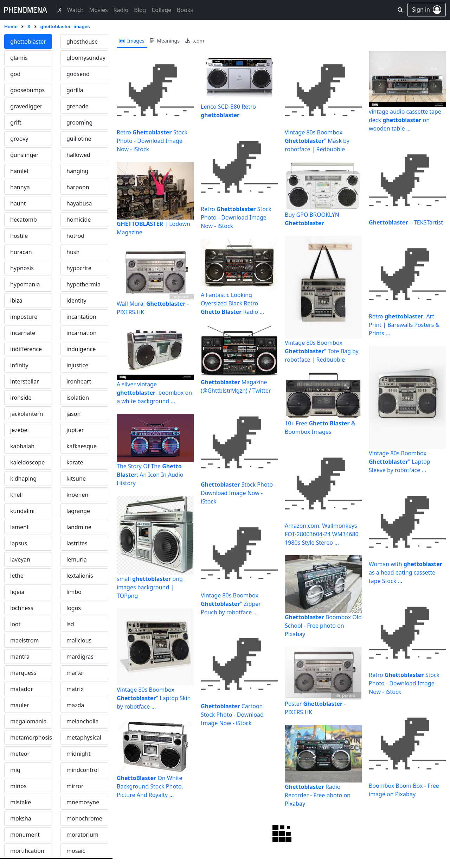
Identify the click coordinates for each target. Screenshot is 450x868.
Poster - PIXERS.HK (315, 708)
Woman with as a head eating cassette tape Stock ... (406, 572)
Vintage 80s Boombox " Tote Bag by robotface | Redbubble (322, 351)
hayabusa (79, 203)
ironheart (79, 381)
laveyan (20, 559)
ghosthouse (82, 42)
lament (20, 527)
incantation (81, 317)
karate (75, 462)
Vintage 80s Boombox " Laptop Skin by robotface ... (154, 698)
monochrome (84, 818)
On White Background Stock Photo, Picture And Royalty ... (150, 786)
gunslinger (24, 155)
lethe (17, 576)
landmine (79, 527)
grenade (78, 106)
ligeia (17, 592)
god (15, 74)
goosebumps (27, 90)
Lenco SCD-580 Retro (228, 111)
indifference (26, 349)
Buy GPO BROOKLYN (312, 219)
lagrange (78, 511)
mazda (75, 705)
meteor (20, 754)
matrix (75, 689)
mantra (20, 657)
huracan (21, 252)
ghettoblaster (28, 42)
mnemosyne (83, 802)
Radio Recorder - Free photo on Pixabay (318, 795)
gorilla (75, 90)
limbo (74, 592)
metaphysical (84, 737)
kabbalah (22, 446)
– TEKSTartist (406, 222)
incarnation (82, 333)
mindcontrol (83, 770)
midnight (78, 754)
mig (15, 770)
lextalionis (80, 576)
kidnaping (23, 479)
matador (22, 689)
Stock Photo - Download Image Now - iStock (238, 493)
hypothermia (83, 284)
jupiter (75, 430)
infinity (19, 365)
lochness (22, 608)
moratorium (82, 835)
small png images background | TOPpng (150, 587)
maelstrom (24, 640)
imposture (24, 317)
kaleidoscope (27, 462)
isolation (78, 398)
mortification (27, 851)
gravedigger (26, 106)
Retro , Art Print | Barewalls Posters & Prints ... (404, 325)
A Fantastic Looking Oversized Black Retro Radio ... (232, 303)
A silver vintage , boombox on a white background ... (154, 393)
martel (75, 673)
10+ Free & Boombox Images (320, 427)
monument (25, 835)
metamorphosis (31, 737)
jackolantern (27, 414)
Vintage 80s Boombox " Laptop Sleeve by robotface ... (400, 462)
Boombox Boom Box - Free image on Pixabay (404, 790)
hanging (77, 171)
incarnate (23, 333)
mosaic (76, 851)
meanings (165, 41)
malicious (79, 640)
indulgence (81, 349)
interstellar (25, 381)
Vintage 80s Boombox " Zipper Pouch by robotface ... (231, 604)
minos (18, 786)
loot (15, 624)
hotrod (75, 236)
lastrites (77, 543)
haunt (18, 203)
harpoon (78, 187)
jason (73, 414)
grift (16, 122)
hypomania (25, 284)
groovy (19, 139)
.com (195, 41)
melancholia (82, 721)
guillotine (79, 139)
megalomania (28, 721)
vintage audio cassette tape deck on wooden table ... (405, 120)
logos (74, 608)
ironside (21, 398)
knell (17, 495)
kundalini (22, 511)
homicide (79, 220)
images (132, 41)
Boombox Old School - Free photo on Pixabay (323, 626)
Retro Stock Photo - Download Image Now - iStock (152, 141)
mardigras (80, 657)
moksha (21, 818)
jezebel (20, 430)
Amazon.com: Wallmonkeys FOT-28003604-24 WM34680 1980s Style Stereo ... (322, 534)
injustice (77, 365)
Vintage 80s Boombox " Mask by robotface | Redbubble (317, 141)
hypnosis (22, 268)
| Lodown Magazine (153, 228)
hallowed (78, 155)
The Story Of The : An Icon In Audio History (150, 475)
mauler (20, 705)
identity (76, 300)
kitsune (76, 479)
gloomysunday (86, 58)
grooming (79, 122)
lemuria (77, 559)
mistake (21, 802)
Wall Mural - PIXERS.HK (153, 308)
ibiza (16, 300)
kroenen (77, 495)
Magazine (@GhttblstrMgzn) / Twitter (236, 386)
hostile (19, 236)
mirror (75, 786)
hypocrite (79, 268)
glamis (19, 58)
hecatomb (24, 220)
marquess (23, 673)
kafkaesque (82, 446)
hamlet (20, 171)
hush (73, 252)
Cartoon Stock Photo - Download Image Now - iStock (232, 715)
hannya (20, 187)
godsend (78, 74)
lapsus (19, 543)
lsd (70, 624)
